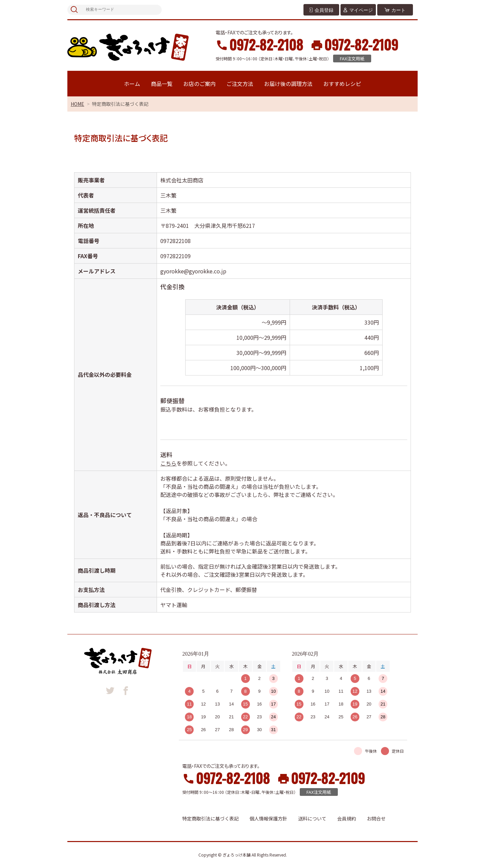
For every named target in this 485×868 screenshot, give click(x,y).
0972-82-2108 (266, 44)
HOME (77, 104)
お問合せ (376, 818)
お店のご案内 (199, 84)
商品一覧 (162, 84)
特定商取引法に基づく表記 (211, 818)
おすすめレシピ (342, 84)
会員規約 (347, 818)
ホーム (132, 84)
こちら (168, 463)
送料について (312, 818)
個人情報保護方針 (268, 818)
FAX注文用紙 (352, 58)
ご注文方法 (240, 84)
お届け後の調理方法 (288, 84)
